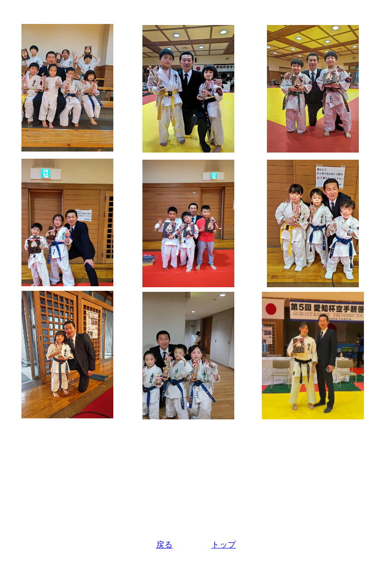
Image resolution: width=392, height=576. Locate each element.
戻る (164, 545)
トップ (224, 545)
